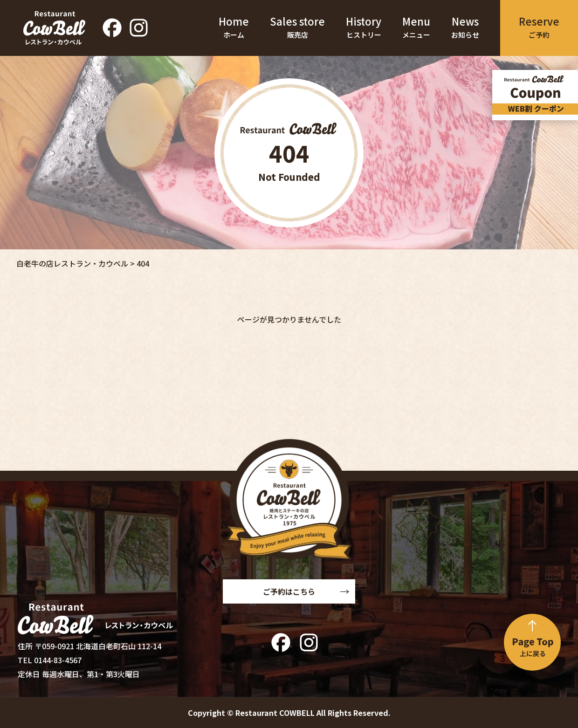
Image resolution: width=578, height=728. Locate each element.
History (364, 28)
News (465, 28)
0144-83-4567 (58, 660)
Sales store (297, 28)
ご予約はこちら (289, 591)
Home (234, 28)
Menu (416, 28)
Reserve (539, 28)
